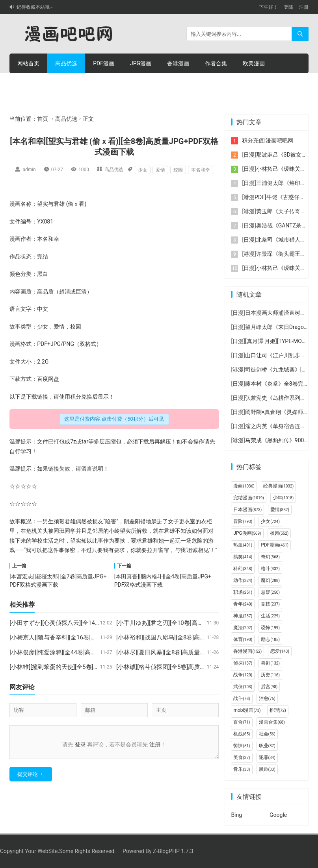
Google (278, 815)
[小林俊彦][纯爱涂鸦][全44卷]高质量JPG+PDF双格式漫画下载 (89, 652)
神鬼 (243, 616)
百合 (242, 722)
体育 (243, 639)
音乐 (242, 769)
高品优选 (66, 63)
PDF (42, 344)
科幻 (243, 569)
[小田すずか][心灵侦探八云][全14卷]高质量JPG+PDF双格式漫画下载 (98, 623)
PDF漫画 (104, 63)
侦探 (243, 663)
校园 (178, 170)
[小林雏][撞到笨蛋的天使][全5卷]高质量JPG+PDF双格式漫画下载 (93, 667)
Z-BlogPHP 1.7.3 (173, 851)
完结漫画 (248, 498)
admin (29, 170)
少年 (283, 498)
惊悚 (242, 746)
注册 (304, 7)
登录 (80, 744)
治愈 (267, 698)
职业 (267, 746)
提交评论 (28, 779)
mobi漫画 (247, 710)
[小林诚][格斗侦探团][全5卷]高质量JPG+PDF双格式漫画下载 (194, 667)
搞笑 (243, 557)
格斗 (270, 569)
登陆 (288, 7)
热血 (243, 545)
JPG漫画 (141, 63)
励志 (270, 639)
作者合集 (216, 63)
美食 (242, 757)
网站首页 (28, 63)
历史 (270, 675)
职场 (243, 592)
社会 (267, 734)
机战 (242, 734)
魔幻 (270, 580)
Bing (236, 815)
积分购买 (66, 83)
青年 (243, 604)
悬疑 (270, 592)
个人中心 (142, 83)
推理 (278, 710)
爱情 (160, 170)
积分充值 (104, 83)
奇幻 (270, 557)
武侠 (243, 687)
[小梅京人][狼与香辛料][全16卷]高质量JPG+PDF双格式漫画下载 (92, 637)
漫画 (15, 204)
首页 (43, 119)
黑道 (267, 769)
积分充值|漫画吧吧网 (267, 140)
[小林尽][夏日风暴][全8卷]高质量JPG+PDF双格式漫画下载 (191, 652)
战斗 (242, 698)
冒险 (243, 521)
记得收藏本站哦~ (35, 7)
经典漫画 (278, 486)
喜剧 (270, 663)
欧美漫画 (254, 63)
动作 (243, 580)
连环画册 (28, 83)
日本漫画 (247, 510)
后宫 (269, 687)
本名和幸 (201, 170)
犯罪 (267, 757)
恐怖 (270, 628)
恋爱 (280, 651)
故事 (15, 327)
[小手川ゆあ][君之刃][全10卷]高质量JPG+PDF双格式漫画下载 (196, 623)
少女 (143, 170)
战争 (243, 675)
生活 (48, 541)
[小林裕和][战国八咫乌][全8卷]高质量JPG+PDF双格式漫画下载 (197, 637)
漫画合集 (272, 722)
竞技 (270, 604)
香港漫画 (178, 63)
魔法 (243, 628)
